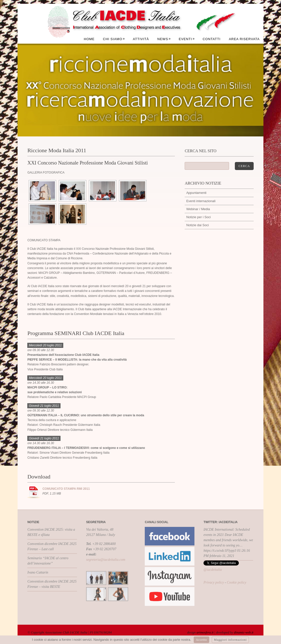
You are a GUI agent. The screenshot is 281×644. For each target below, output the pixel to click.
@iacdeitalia (213, 570)
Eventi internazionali (201, 201)
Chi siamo (114, 39)
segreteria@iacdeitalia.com (106, 560)
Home (89, 39)
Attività (141, 39)
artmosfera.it (205, 632)
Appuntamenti (196, 193)
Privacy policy (214, 582)
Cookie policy (236, 582)
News (164, 39)
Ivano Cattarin (38, 572)
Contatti (212, 39)
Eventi (187, 39)
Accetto (201, 640)
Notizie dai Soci (197, 225)
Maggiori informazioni (230, 640)
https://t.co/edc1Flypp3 (220, 551)
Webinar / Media (198, 209)
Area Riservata (244, 39)
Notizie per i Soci (198, 217)
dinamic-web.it (244, 632)
